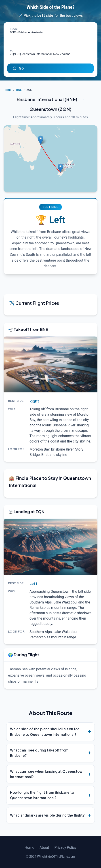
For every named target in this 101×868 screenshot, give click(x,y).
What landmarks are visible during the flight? (47, 815)
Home (7, 90)
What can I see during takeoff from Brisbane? (39, 753)
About (44, 848)
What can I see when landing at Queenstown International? (47, 774)
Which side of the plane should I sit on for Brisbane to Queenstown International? (44, 731)
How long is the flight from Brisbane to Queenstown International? (42, 795)
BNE (19, 90)
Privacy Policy (66, 848)
